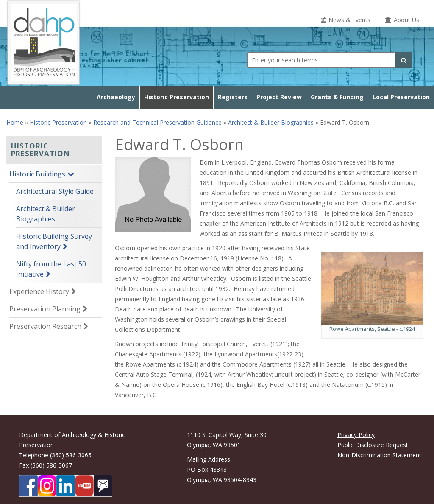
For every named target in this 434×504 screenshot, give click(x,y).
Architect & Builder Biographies (271, 122)
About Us (406, 20)
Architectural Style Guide (55, 191)
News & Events (349, 20)
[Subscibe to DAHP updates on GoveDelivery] (103, 486)
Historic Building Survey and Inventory (54, 241)
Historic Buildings (37, 174)
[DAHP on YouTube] (84, 486)
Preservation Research (45, 326)
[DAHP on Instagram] (47, 486)
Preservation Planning (45, 309)
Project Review (279, 97)
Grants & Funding (337, 97)
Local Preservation (401, 97)
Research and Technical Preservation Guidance (157, 122)
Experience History (39, 291)
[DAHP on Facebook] (28, 486)
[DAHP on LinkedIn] (66, 486)
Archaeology (116, 97)
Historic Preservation (177, 97)
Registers (233, 97)
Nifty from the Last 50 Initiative (51, 269)
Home (15, 122)
